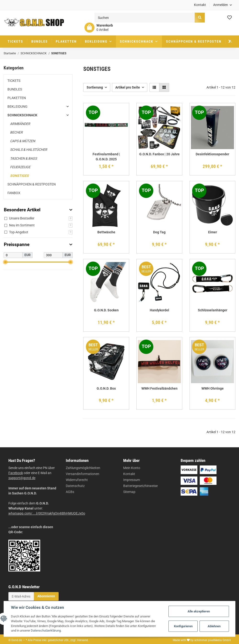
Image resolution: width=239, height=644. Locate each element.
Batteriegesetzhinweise (140, 486)
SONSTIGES (19, 176)
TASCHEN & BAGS (23, 158)
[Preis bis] (53, 255)
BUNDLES (15, 89)
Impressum (132, 480)
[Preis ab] (13, 255)
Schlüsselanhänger (213, 310)
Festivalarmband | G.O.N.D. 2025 (106, 157)
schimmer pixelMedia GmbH (213, 640)
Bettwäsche (106, 232)
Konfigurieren (183, 626)
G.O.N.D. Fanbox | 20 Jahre (159, 154)
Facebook (16, 473)
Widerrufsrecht (77, 480)
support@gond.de (22, 478)
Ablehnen (214, 626)
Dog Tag (159, 232)
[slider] (6, 262)
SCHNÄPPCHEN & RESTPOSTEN (32, 184)
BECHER (16, 132)
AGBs (70, 492)
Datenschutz (75, 486)
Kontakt (200, 5)
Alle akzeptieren (199, 611)
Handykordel (159, 310)
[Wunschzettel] (230, 18)
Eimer (213, 232)
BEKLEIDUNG (17, 106)
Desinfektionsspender (212, 154)
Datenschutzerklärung (46, 630)
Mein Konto (132, 468)
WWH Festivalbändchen (159, 388)
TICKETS (14, 81)
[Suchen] (145, 18)
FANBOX (14, 193)
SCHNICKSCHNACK (22, 115)
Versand (82, 640)
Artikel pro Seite (128, 87)
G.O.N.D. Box (106, 388)
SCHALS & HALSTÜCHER (29, 150)
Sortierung (95, 87)
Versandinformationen (83, 474)
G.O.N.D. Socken (106, 310)
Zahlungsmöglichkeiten (83, 468)
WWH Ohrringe (213, 388)
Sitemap (129, 492)
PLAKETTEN (17, 98)
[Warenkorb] (99, 28)
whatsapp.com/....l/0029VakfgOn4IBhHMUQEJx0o (47, 513)
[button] (223, 5)
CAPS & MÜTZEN (23, 141)
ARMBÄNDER (20, 124)
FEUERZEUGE (20, 167)
